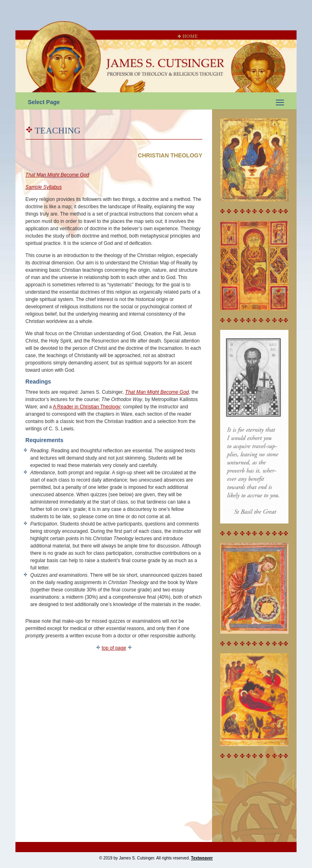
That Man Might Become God (157, 392)
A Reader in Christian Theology (87, 407)
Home (188, 36)
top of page (114, 648)
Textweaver (202, 858)
